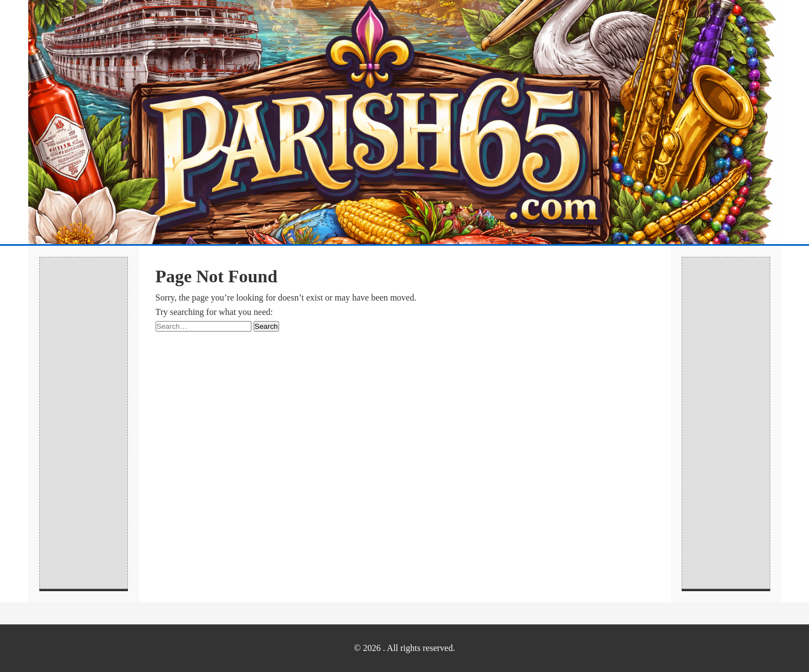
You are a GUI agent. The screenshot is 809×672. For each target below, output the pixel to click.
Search (266, 326)
